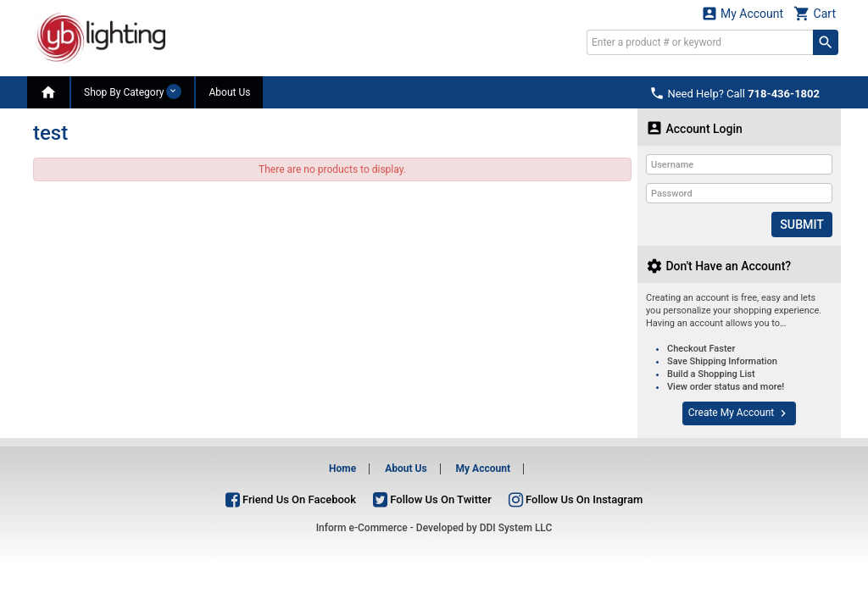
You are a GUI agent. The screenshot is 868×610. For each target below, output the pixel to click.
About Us (229, 92)
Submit (802, 225)
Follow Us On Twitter (432, 499)
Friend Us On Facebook (291, 499)
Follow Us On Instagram (576, 499)
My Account (743, 13)
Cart (815, 13)
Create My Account (739, 413)
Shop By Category (133, 91)
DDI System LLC (516, 528)
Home (342, 469)
